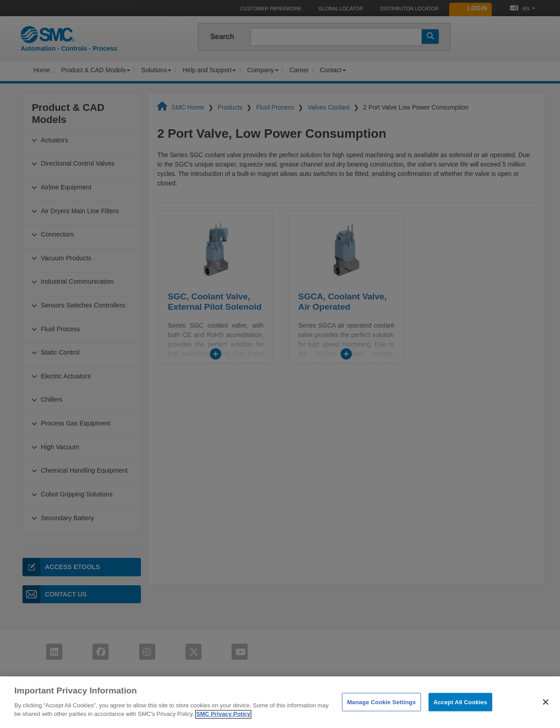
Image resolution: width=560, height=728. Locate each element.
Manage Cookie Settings (381, 715)
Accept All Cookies (460, 715)
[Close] (546, 715)
